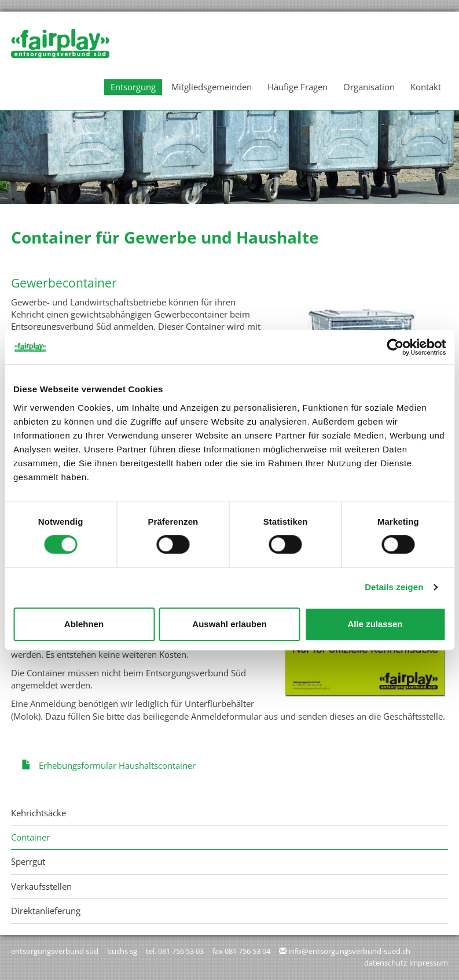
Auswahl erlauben (229, 624)
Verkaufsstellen (41, 886)
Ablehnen (84, 624)
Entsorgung (133, 87)
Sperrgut (28, 861)
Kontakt (426, 87)
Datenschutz (385, 963)
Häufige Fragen (298, 87)
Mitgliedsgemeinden (212, 87)
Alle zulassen (375, 624)
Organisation (369, 87)
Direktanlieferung (46, 911)
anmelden (348, 963)
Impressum (429, 963)
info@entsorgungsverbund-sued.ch (349, 951)
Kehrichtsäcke (38, 813)
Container (30, 837)
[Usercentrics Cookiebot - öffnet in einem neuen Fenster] (395, 347)
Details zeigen (394, 587)
